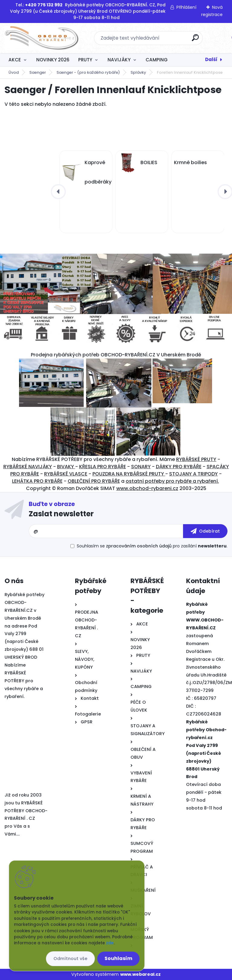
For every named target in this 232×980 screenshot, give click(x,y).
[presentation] (58, 192)
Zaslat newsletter (61, 514)
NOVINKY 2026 (53, 60)
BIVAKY (66, 467)
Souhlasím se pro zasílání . (152, 546)
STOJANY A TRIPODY (193, 474)
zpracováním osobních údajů (139, 546)
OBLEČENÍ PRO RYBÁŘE (94, 481)
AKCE (15, 60)
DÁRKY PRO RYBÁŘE (179, 467)
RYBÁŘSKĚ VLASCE (66, 474)
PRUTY (85, 60)
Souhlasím (118, 958)
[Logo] (42, 38)
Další (211, 59)
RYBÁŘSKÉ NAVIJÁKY (28, 467)
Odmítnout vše (70, 959)
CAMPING (157, 60)
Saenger (38, 72)
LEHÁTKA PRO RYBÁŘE (37, 481)
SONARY (141, 467)
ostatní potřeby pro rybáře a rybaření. (172, 481)
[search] (195, 40)
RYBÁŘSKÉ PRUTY (196, 459)
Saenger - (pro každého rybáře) (88, 72)
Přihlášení (186, 7)
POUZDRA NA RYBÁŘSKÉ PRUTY (129, 474)
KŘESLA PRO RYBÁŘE (103, 467)
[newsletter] (205, 531)
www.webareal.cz (140, 974)
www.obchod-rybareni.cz (147, 488)
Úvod (14, 72)
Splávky (138, 72)
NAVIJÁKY (119, 60)
